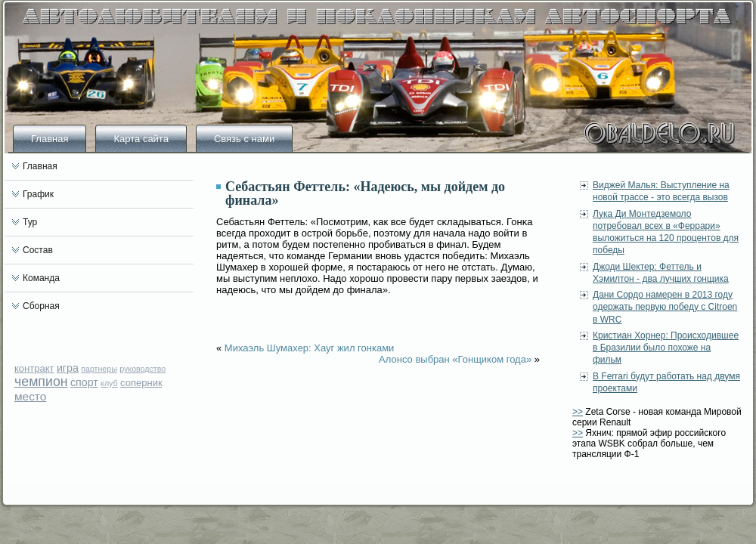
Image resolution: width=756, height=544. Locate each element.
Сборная (41, 306)
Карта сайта (141, 139)
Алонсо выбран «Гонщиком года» (455, 359)
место (30, 396)
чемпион (41, 382)
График (38, 194)
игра (68, 368)
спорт (84, 382)
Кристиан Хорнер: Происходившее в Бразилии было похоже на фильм (666, 348)
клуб (109, 383)
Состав (38, 250)
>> (578, 412)
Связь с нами (244, 139)
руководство (143, 369)
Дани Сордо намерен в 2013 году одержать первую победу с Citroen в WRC (665, 307)
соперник (141, 383)
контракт (34, 368)
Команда (41, 278)
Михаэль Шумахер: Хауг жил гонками (310, 348)
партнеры (99, 369)
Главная (50, 139)
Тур (30, 222)
